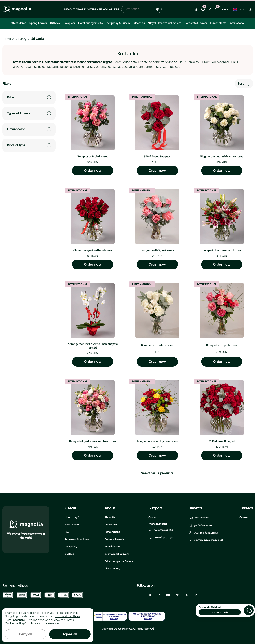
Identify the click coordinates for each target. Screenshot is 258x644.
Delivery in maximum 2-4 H (206, 540)
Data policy (71, 547)
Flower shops (112, 532)
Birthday (55, 23)
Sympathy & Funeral (118, 23)
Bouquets (69, 23)
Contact (153, 517)
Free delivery (112, 547)
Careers (244, 517)
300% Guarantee (200, 525)
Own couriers (199, 518)
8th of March (18, 23)
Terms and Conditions (77, 539)
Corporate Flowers (196, 23)
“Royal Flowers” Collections (165, 23)
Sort (244, 84)
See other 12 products (157, 473)
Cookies (69, 554)
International (237, 23)
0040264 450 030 (161, 538)
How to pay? (72, 517)
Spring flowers (38, 23)
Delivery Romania (114, 539)
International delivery (117, 554)
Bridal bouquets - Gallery (119, 561)
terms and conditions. (68, 616)
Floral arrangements (90, 23)
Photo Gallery (112, 569)
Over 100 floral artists (203, 533)
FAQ (67, 532)
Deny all (26, 634)
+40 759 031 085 (220, 612)
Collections (111, 525)
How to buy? (72, 525)
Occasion (139, 23)
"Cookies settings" (15, 623)
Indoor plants (218, 23)
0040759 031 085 (161, 530)
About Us (110, 517)
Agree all (70, 634)
